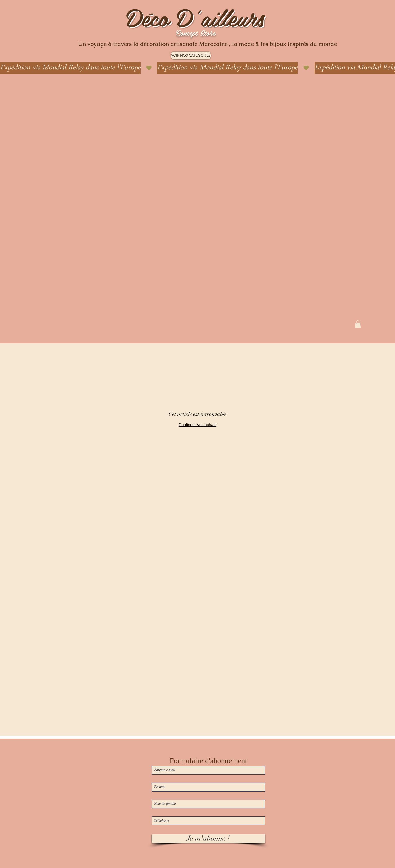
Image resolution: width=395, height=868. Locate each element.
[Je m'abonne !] (208, 839)
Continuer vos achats (197, 425)
